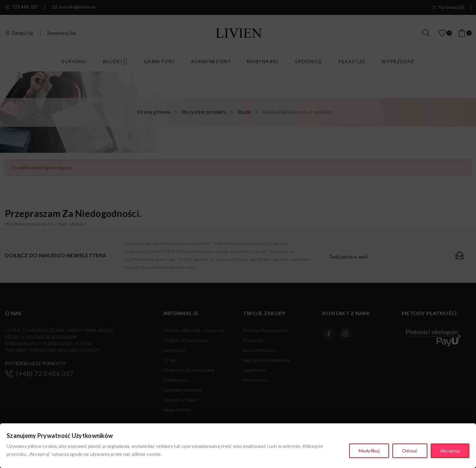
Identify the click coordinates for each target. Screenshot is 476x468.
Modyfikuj (369, 451)
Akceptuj (450, 451)
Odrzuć (410, 451)
